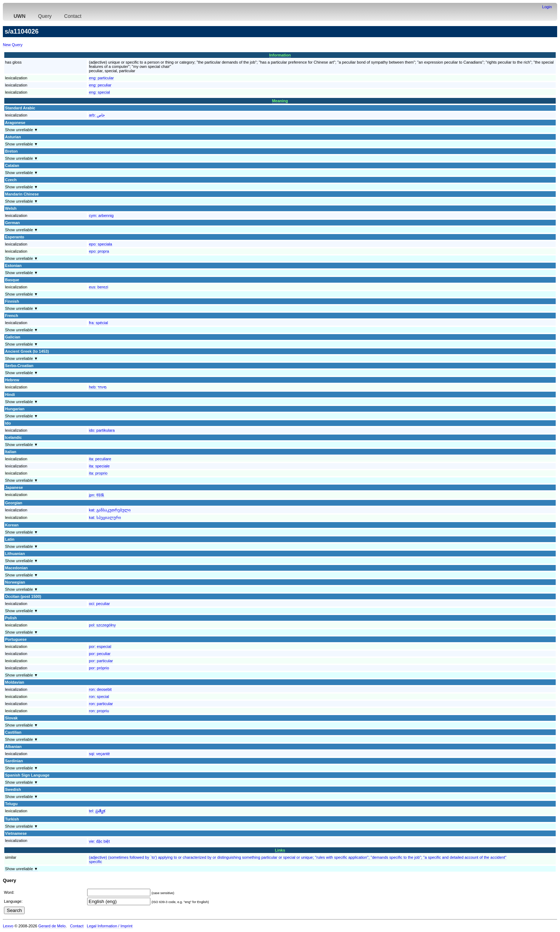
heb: (98, 387)
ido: (102, 430)
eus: (99, 287)
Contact (73, 16)
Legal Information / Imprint (110, 926)
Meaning (280, 101)
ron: (100, 689)
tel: (97, 811)
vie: (99, 841)
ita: (100, 459)
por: (100, 646)
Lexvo (8, 926)
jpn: (97, 495)
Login (547, 7)
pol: (102, 625)
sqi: (99, 754)
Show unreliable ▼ (21, 130)
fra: (98, 323)
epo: (101, 244)
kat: (110, 510)
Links (280, 850)
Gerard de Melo (52, 926)
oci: (99, 604)
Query (45, 16)
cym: (101, 215)
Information (280, 55)
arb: (97, 115)
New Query (13, 45)
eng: (101, 78)
